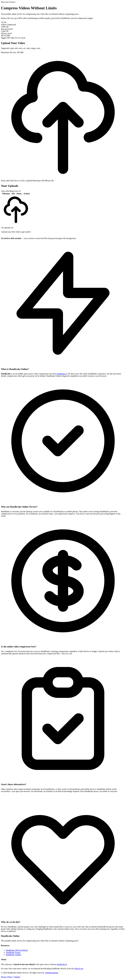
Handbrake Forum (13, 952)
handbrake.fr (62, 374)
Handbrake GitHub (13, 955)
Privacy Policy (7, 977)
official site (79, 969)
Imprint (17, 977)
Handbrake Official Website (17, 950)
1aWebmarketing (51, 973)
